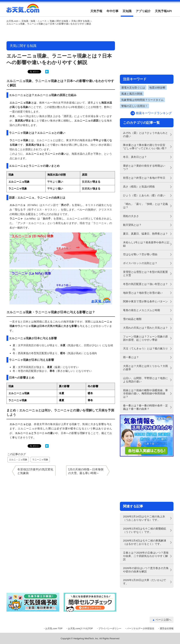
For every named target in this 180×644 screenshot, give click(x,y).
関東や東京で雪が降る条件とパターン (145, 301)
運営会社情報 (167, 628)
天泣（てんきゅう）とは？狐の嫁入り (145, 348)
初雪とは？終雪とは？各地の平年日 (144, 178)
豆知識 (127, 11)
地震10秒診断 (157, 88)
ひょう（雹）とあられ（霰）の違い (144, 195)
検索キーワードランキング (154, 113)
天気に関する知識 (80, 21)
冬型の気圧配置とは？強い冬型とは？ (145, 284)
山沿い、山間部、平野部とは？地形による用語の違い (145, 380)
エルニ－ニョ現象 (18, 460)
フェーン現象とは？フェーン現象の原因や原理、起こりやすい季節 (145, 338)
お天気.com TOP (54, 628)
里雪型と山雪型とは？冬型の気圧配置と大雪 (145, 274)
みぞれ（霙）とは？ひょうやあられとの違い (145, 134)
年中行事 (112, 11)
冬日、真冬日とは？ (135, 157)
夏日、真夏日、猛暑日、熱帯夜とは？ (145, 234)
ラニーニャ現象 (40, 460)
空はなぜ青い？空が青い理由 (140, 254)
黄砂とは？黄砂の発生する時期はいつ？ (144, 167)
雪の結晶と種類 (132, 319)
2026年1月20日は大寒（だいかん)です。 (144, 582)
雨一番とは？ (131, 357)
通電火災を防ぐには (133, 88)
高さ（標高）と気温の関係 (139, 187)
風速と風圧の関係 (132, 94)
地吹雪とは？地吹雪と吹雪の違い (143, 293)
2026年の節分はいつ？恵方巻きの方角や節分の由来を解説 (146, 570)
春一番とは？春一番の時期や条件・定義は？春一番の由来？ (145, 407)
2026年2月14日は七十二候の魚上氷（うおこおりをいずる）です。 (144, 518)
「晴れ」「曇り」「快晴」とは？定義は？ (145, 206)
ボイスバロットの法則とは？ (140, 263)
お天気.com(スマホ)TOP (80, 628)
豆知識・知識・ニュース (34, 21)
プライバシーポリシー (110, 628)
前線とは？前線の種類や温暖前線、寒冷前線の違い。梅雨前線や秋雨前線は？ (145, 394)
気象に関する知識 (59, 21)
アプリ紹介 (143, 11)
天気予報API (163, 11)
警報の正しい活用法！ (134, 106)
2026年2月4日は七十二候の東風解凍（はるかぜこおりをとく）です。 (145, 542)
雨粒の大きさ (131, 216)
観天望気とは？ (132, 225)
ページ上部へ (163, 620)
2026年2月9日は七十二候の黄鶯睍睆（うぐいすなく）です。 (145, 530)
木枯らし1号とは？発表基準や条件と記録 (146, 244)
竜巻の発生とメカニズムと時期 (142, 310)
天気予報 (96, 11)
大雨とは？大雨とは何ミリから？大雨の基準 (145, 368)
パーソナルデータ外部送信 (140, 628)
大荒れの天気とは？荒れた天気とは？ (145, 328)
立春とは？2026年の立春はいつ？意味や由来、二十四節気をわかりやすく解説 (146, 556)
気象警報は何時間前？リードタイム (142, 100)
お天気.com (23, 10)
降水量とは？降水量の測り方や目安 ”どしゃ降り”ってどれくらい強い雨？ (145, 147)
